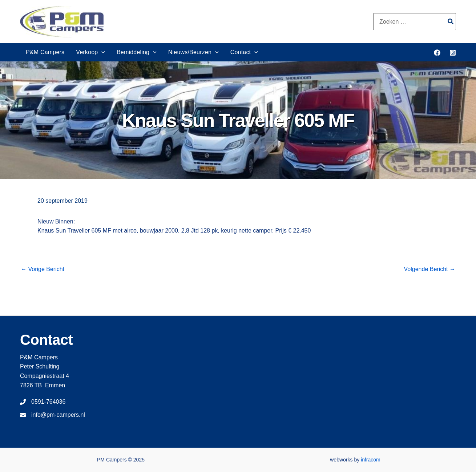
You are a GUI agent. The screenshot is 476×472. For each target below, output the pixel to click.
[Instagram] (453, 53)
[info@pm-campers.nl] (53, 415)
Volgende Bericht (430, 269)
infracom (371, 460)
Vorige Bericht (43, 269)
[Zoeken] (451, 22)
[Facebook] (437, 53)
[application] (101, 52)
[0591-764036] (43, 402)
